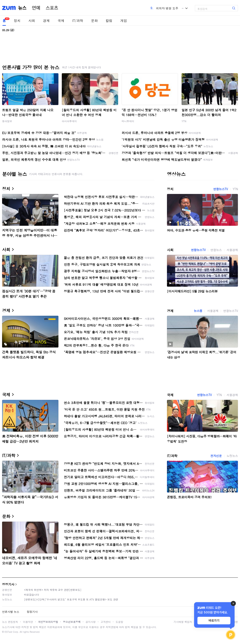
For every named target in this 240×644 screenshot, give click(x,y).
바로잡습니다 (32, 595)
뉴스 (22, 8)
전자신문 (216, 456)
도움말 (119, 622)
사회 (32, 21)
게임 (124, 21)
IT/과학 (78, 21)
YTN (184, 121)
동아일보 (7, 121)
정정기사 (8, 584)
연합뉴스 (216, 250)
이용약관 (28, 622)
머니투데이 (128, 121)
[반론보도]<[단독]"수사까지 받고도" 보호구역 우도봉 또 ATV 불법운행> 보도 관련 (71, 599)
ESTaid (8, 632)
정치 (17, 21)
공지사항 (91, 622)
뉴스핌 (198, 311)
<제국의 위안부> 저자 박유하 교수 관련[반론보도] (53, 590)
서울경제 (232, 250)
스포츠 (52, 8)
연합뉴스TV (221, 189)
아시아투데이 (69, 121)
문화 (94, 21)
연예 (36, 8)
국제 (61, 21)
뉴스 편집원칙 (10, 622)
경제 (46, 21)
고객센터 (106, 622)
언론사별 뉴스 (11, 612)
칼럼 (109, 21)
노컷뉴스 (232, 456)
